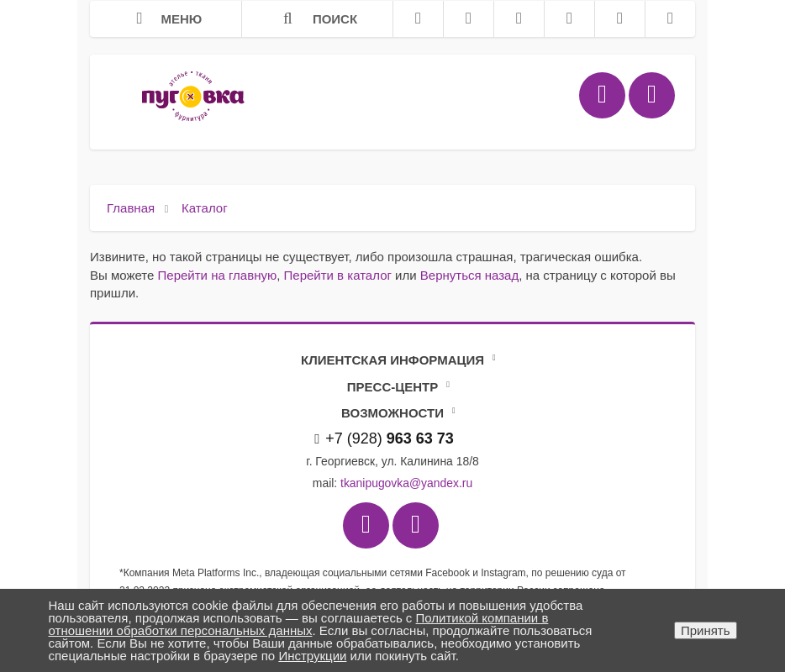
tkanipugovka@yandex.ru (406, 483)
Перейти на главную (218, 275)
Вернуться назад (469, 275)
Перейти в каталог (338, 275)
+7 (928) (384, 438)
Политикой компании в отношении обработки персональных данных (299, 624)
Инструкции (312, 656)
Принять (706, 630)
